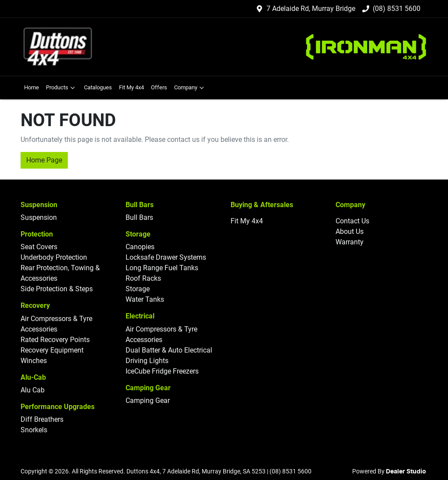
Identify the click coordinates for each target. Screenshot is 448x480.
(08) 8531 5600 (397, 9)
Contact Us (352, 221)
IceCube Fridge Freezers (162, 371)
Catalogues (98, 87)
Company (190, 88)
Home (31, 87)
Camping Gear (148, 401)
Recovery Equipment (52, 350)
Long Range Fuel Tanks (162, 268)
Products (61, 88)
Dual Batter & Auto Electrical (169, 350)
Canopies (140, 247)
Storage (138, 289)
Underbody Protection (54, 257)
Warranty (350, 242)
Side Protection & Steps (57, 289)
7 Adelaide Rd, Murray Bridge (311, 9)
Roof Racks (143, 278)
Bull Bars (139, 217)
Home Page (44, 160)
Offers (159, 87)
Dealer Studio (406, 472)
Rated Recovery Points (55, 340)
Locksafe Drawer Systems (166, 257)
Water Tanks (145, 299)
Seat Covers (39, 247)
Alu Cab (33, 390)
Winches (34, 361)
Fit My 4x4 (131, 87)
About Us (350, 231)
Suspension (39, 217)
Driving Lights (147, 361)
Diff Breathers (42, 419)
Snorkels (34, 430)
